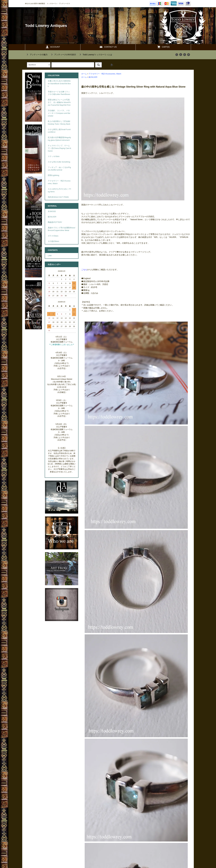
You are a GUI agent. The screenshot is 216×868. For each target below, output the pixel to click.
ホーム (84, 74)
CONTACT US (108, 47)
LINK (50, 256)
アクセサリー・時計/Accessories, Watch (105, 74)
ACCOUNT (53, 47)
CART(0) (163, 47)
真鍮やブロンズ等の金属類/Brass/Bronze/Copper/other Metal (62, 229)
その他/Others (53, 241)
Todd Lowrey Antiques (46, 26)
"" (37, 55)
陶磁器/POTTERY (55, 222)
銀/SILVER (93, 77)
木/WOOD (52, 211)
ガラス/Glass (53, 236)
